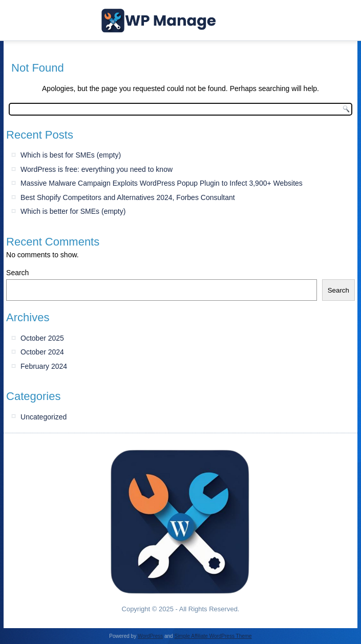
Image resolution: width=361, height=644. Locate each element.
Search (17, 273)
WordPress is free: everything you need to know (97, 169)
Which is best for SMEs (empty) (71, 155)
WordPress (150, 636)
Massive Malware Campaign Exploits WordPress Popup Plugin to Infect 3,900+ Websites (162, 183)
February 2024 (44, 366)
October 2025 (42, 338)
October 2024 (42, 352)
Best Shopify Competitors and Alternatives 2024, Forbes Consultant (128, 197)
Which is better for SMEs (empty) (73, 211)
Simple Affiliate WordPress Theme (213, 636)
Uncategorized (44, 417)
